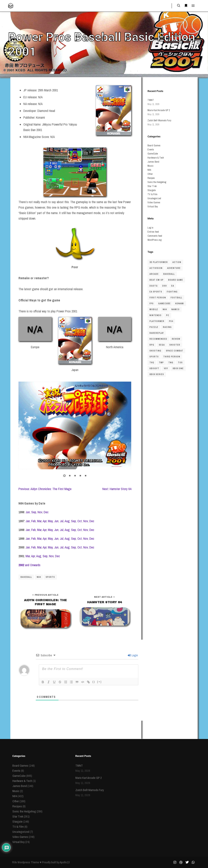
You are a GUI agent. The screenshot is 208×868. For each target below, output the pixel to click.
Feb (34, 521)
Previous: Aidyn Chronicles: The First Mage (45, 489)
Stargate (152, 190)
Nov (40, 512)
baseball (26, 577)
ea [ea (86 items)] (173, 286)
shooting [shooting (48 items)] (155, 351)
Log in (150, 228)
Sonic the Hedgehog (157, 182)
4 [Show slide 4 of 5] (80, 476)
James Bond (153, 162)
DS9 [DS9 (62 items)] (164, 286)
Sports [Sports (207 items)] (154, 357)
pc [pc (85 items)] (168, 315)
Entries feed (153, 232)
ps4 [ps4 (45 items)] (171, 321)
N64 (39, 577)
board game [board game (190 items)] (176, 280)
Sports (50, 577)
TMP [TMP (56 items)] (161, 363)
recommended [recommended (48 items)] (158, 339)
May (50, 521)
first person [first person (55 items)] (158, 298)
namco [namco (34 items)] (175, 309)
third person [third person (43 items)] (172, 357)
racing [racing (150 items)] (167, 327)
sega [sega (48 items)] (162, 345)
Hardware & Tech (156, 158)
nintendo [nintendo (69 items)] (155, 315)
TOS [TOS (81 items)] (180, 363)
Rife (15, 862)
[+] (99, 682)
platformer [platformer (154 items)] (157, 321)
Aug (67, 521)
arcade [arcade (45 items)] (154, 274)
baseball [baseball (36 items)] (169, 274)
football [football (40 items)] (176, 298)
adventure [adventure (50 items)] (174, 268)
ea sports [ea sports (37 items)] (156, 292)
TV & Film (152, 194)
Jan (28, 521)
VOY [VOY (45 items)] (166, 368)
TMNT (151, 100)
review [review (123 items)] (176, 339)
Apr (45, 521)
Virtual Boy (153, 207)
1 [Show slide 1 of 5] (64, 476)
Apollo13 (65, 862)
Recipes (151, 178)
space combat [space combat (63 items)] (175, 351)
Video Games (154, 202)
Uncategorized (154, 198)
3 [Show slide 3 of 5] (75, 476)
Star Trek (152, 186)
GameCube (153, 154)
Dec (46, 512)
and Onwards (29, 565)
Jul (62, 521)
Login (133, 655)
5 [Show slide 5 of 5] (86, 476)
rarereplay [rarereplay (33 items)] (157, 333)
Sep (34, 512)
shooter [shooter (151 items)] (175, 345)
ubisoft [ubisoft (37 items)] (154, 368)
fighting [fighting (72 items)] (172, 292)
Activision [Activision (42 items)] (156, 268)
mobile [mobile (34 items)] (154, 309)
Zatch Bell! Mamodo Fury (159, 120)
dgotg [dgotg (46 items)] (154, 286)
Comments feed (155, 236)
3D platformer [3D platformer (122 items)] (159, 262)
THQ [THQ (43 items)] (152, 363)
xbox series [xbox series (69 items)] (157, 374)
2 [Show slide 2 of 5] (70, 476)
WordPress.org (154, 240)
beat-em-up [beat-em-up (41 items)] (157, 280)
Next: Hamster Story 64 (117, 489)
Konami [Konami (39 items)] (180, 304)
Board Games (154, 146)
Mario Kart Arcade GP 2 (159, 110)
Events (151, 150)
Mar (39, 521)
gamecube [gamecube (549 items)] (164, 304)
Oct (80, 521)
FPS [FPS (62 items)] (152, 304)
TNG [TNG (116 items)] (171, 363)
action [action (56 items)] (177, 262)
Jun (28, 512)
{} (94, 682)
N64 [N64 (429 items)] (165, 309)
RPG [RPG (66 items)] (152, 345)
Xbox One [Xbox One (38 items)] (178, 368)
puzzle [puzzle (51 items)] (154, 327)
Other (150, 174)
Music (150, 166)
